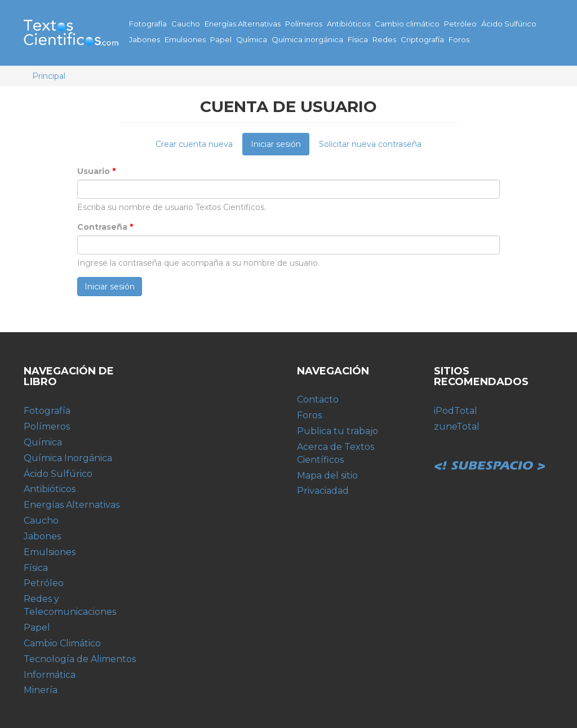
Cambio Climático (62, 643)
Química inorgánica (307, 39)
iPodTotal (456, 411)
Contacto (318, 399)
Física (358, 39)
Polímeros (304, 24)
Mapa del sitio (327, 475)
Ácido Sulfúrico (509, 24)
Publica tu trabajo (338, 431)
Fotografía (148, 24)
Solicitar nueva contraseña (370, 144)
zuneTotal (457, 426)
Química (252, 39)
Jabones (145, 39)
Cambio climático (407, 24)
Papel (221, 39)
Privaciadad (323, 491)
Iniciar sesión (280, 147)
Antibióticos (349, 24)
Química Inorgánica (68, 458)
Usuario (96, 171)
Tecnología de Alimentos (80, 659)
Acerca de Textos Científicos (336, 453)
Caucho (186, 24)
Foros (459, 39)
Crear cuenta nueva (194, 144)
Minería (41, 690)
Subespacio (490, 453)
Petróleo (460, 24)
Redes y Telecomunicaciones (70, 605)
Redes (384, 39)
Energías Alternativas (243, 24)
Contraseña (105, 227)
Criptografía (422, 39)
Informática (50, 675)
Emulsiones (185, 39)
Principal (49, 76)
